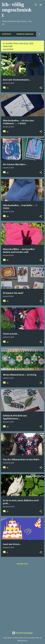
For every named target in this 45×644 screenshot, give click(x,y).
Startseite (7, 34)
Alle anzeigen (8, 49)
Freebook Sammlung (25, 34)
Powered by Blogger (23, 633)
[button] (41, 88)
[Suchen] (36, 5)
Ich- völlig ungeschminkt (17, 10)
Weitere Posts (22, 564)
